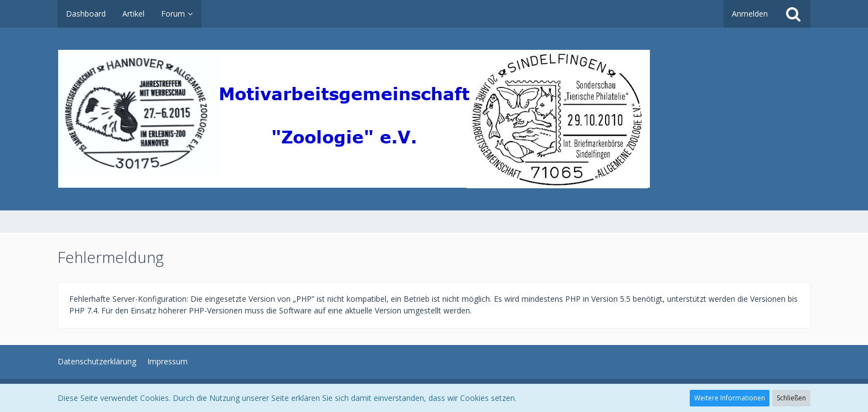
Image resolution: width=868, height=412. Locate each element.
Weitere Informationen (730, 398)
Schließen (791, 398)
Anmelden (750, 14)
